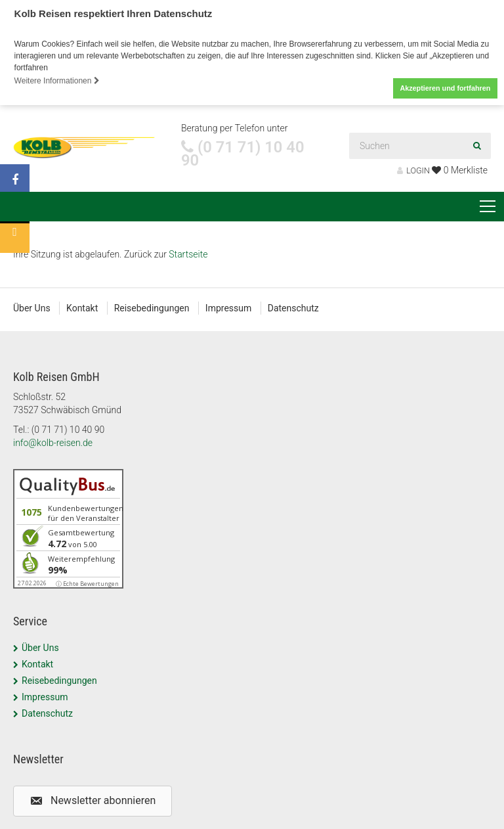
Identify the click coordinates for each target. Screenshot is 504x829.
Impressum (228, 308)
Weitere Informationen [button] (57, 81)
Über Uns (32, 308)
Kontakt (82, 308)
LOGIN (413, 170)
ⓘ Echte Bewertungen (87, 584)
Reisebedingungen (152, 308)
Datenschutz (293, 308)
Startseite (188, 254)
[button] (93, 800)
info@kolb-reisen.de (53, 443)
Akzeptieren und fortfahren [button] (445, 88)
